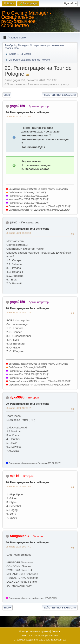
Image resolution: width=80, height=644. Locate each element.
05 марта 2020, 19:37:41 (18, 547)
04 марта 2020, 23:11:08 (18, 117)
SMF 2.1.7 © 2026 (31, 636)
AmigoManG (19, 536)
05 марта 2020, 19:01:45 (18, 487)
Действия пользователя (60, 95)
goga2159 (17, 106)
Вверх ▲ (56, 631)
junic (14, 222)
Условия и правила (40, 631)
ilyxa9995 (17, 397)
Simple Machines (50, 636)
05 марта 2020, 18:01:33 (18, 312)
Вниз (7, 95)
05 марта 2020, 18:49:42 (18, 408)
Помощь (24, 631)
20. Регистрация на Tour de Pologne (28, 112)
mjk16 (14, 476)
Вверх (8, 608)
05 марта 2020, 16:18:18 (18, 233)
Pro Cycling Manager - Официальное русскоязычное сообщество (26, 19)
